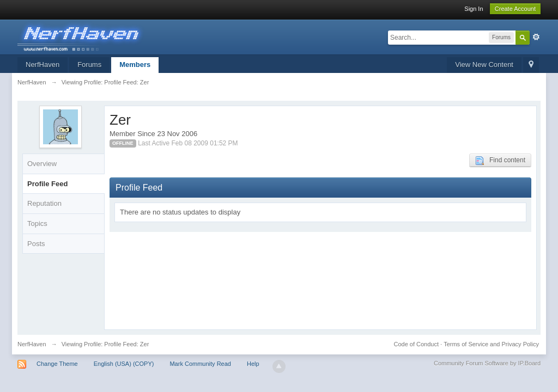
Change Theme (57, 364)
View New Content (484, 65)
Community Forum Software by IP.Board (487, 363)
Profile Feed (47, 184)
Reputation (44, 203)
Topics (37, 223)
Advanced (536, 37)
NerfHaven (43, 65)
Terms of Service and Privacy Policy (491, 344)
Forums (89, 65)
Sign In (474, 9)
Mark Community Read (200, 364)
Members (135, 65)
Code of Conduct (416, 344)
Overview (42, 164)
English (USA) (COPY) (124, 364)
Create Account (515, 9)
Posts (36, 244)
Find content (500, 161)
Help (253, 364)
